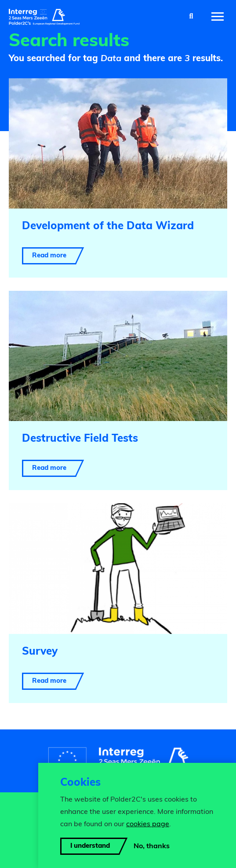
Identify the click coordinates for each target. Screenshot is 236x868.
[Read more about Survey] (118, 603)
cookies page (148, 824)
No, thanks (152, 846)
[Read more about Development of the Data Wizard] (118, 178)
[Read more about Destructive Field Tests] (118, 390)
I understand (90, 846)
